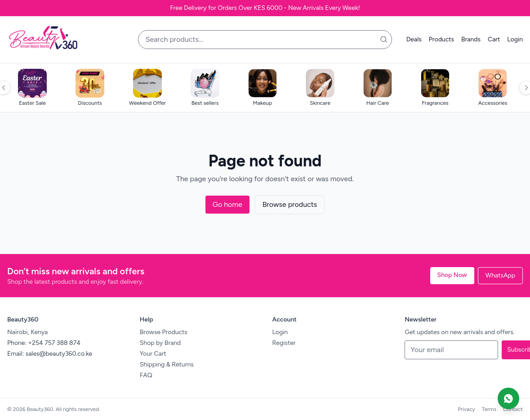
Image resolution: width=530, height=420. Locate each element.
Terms (489, 409)
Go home (227, 204)
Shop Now (452, 275)
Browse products (290, 204)
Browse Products (164, 332)
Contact (513, 409)
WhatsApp (500, 275)
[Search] (384, 40)
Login (515, 39)
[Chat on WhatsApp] (508, 398)
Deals (414, 39)
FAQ (146, 375)
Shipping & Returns (167, 364)
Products (441, 39)
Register (284, 343)
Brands (471, 39)
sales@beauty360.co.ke (59, 354)
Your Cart (153, 354)
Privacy (466, 409)
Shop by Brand (160, 343)
